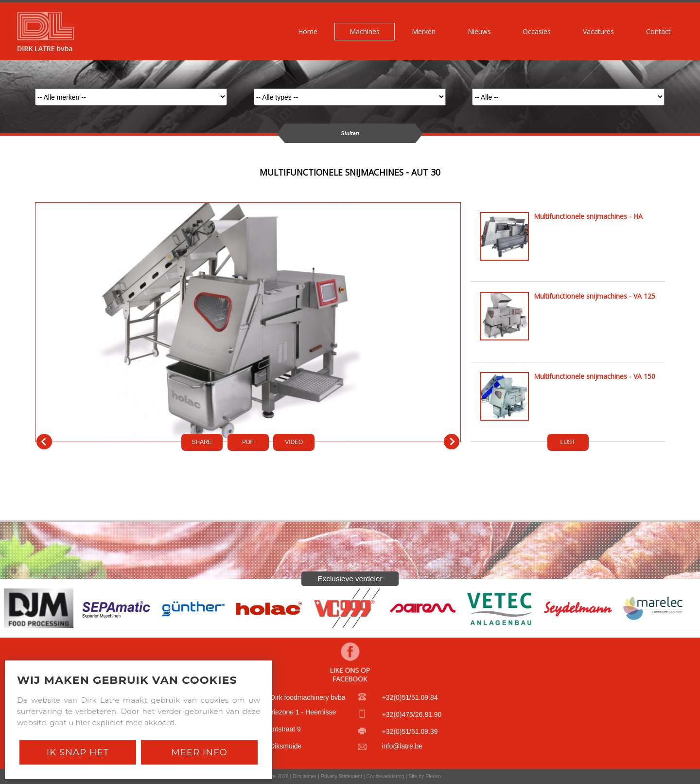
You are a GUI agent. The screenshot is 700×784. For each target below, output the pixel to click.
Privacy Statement (341, 776)
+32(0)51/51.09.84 (410, 697)
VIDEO (294, 442)
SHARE (202, 442)
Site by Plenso (425, 776)
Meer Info (199, 752)
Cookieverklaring (385, 776)
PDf (248, 442)
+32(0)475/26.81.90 (412, 714)
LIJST (568, 442)
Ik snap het (78, 752)
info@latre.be (402, 746)
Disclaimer (305, 776)
